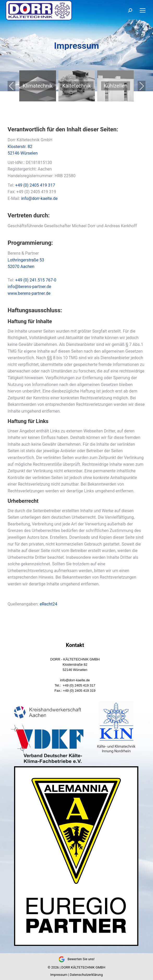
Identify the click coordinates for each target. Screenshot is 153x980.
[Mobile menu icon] (143, 10)
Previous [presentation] (11, 86)
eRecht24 (48, 604)
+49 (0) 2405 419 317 (35, 185)
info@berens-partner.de (29, 287)
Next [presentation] (142, 86)
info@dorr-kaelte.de (39, 198)
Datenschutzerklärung (86, 975)
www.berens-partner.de (29, 293)
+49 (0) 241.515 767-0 (36, 280)
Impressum (59, 975)
